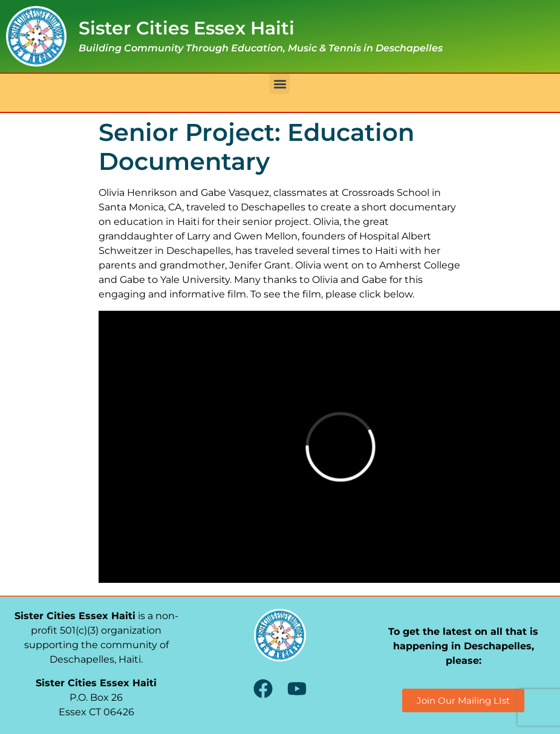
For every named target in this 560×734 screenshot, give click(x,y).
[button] (280, 84)
